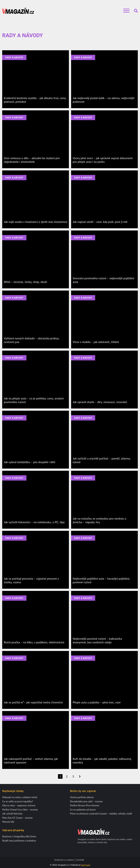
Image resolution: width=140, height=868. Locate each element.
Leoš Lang (86, 865)
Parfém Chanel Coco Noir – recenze (20, 810)
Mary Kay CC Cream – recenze (17, 818)
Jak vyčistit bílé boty (12, 814)
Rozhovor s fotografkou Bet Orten (19, 837)
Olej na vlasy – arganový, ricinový (19, 805)
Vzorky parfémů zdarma (82, 797)
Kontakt (80, 860)
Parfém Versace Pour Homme (85, 805)
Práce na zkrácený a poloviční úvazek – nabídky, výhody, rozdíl (101, 814)
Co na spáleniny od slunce (83, 810)
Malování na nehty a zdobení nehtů (20, 797)
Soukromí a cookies (64, 860)
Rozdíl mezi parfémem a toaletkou (19, 841)
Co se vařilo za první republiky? (18, 801)
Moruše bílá (8, 822)
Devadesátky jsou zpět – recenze (86, 801)
